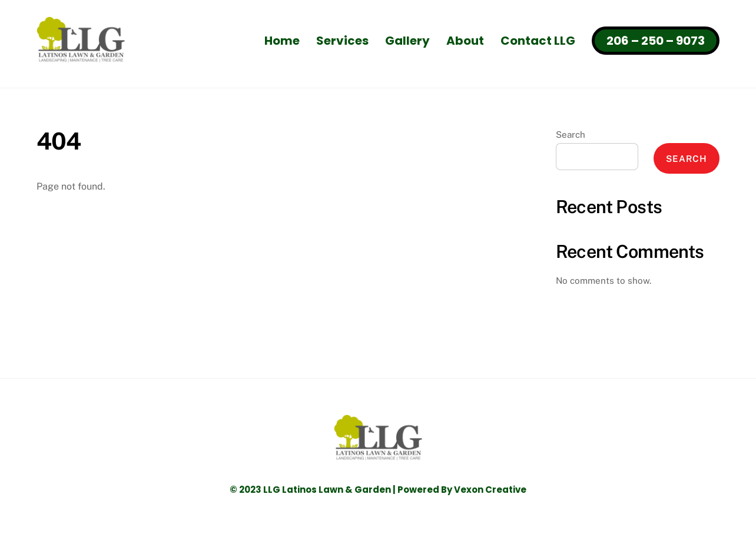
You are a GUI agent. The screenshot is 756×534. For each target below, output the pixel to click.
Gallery (407, 41)
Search (571, 135)
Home (282, 41)
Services (342, 41)
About (465, 41)
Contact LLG (538, 41)
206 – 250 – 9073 (656, 41)
